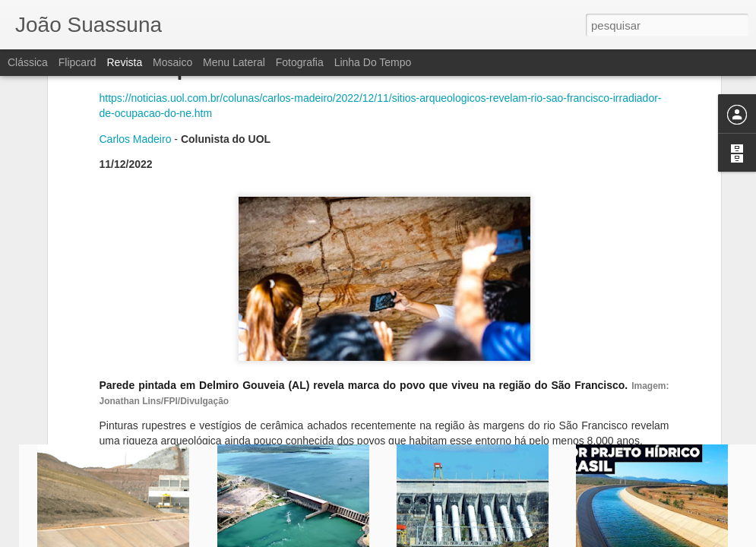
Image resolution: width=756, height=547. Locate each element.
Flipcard (77, 62)
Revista (124, 62)
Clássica (28, 62)
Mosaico (172, 62)
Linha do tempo (373, 62)
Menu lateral (234, 62)
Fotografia (300, 62)
